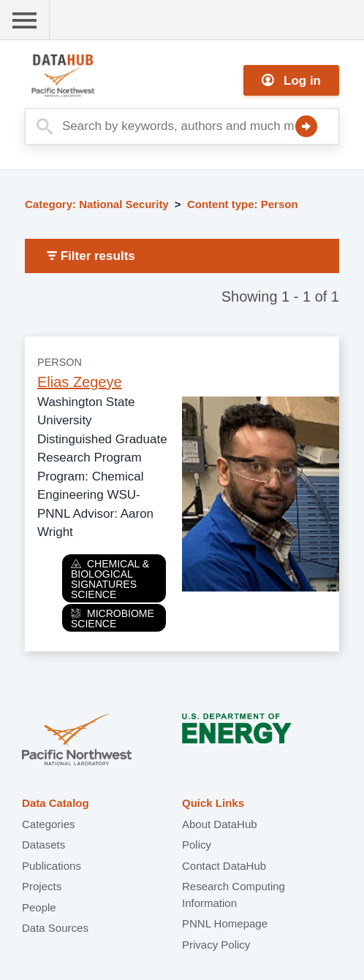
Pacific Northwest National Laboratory (77, 741)
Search (306, 126)
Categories (49, 824)
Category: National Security (97, 204)
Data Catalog (56, 803)
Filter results (91, 256)
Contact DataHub (224, 866)
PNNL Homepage (225, 923)
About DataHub (220, 824)
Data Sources (55, 928)
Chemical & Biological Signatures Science (110, 579)
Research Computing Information (234, 895)
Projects (42, 886)
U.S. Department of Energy (237, 741)
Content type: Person (243, 204)
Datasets (43, 845)
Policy (197, 845)
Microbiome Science (113, 619)
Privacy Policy (216, 945)
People (39, 907)
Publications (52, 866)
